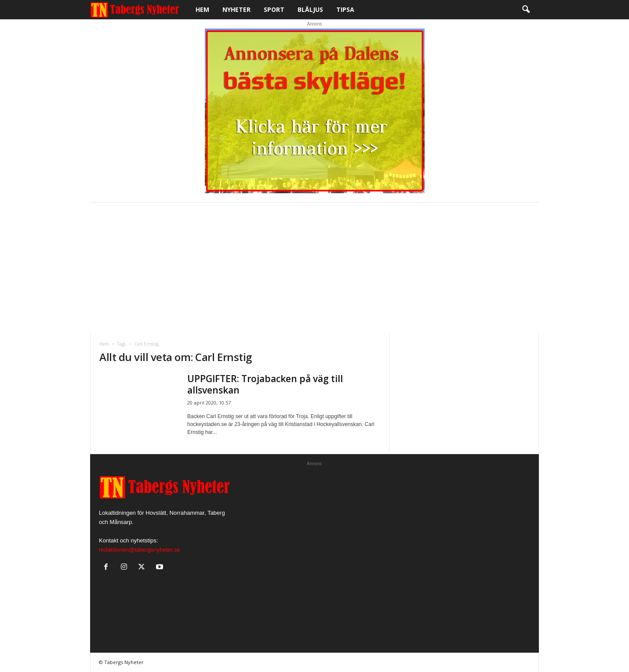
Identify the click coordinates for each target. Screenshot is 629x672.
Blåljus (310, 9)
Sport (274, 9)
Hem (202, 9)
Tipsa (345, 9)
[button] (526, 10)
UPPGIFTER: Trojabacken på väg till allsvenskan (265, 384)
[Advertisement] (314, 268)
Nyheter (236, 9)
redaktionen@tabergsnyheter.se (139, 550)
